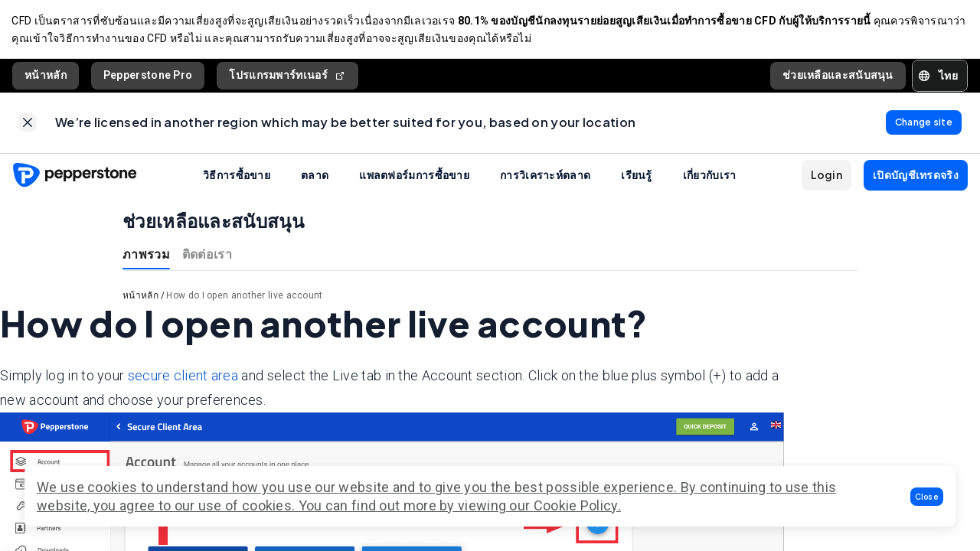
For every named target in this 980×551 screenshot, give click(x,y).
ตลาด (315, 176)
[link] (28, 124)
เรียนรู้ (637, 176)
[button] (927, 497)
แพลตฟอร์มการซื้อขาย (414, 176)
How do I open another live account (244, 298)
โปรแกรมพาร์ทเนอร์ (287, 76)
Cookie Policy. (577, 505)
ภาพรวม (146, 256)
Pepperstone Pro (148, 76)
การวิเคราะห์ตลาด (545, 176)
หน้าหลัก (46, 76)
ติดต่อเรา (207, 256)
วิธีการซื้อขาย (237, 176)
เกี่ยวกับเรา (710, 176)
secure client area (183, 377)
